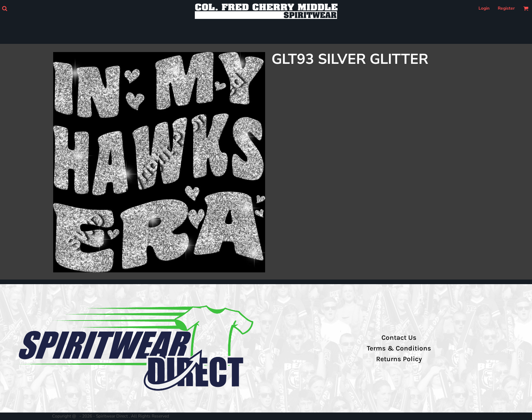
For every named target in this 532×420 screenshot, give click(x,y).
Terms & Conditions (399, 348)
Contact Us (399, 338)
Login (484, 8)
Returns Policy (399, 359)
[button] (4, 8)
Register (506, 8)
